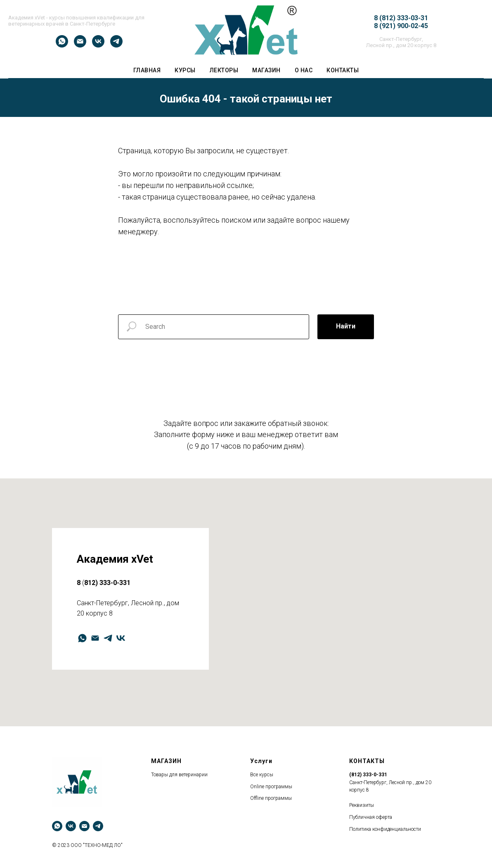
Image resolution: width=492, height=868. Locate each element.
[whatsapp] (62, 45)
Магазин (266, 70)
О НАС (304, 70)
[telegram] (116, 45)
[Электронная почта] (80, 45)
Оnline (257, 787)
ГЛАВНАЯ (147, 70)
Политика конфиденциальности (385, 829)
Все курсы (262, 775)
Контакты (343, 70)
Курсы (185, 70)
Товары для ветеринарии (179, 775)
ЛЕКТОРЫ (224, 70)
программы (279, 787)
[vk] (98, 45)
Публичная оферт (369, 817)
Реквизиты (362, 805)
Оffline (257, 798)
